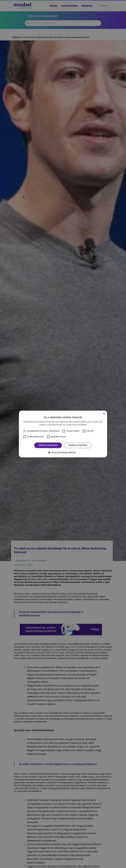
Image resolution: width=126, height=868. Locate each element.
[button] (63, 452)
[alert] (63, 434)
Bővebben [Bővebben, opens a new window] (82, 425)
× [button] (104, 414)
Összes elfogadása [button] (48, 445)
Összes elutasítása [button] (78, 445)
